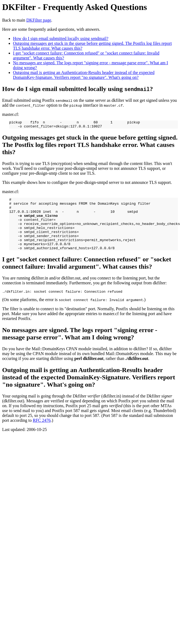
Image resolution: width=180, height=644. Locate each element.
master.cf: (90, 199)
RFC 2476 (42, 433)
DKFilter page (39, 20)
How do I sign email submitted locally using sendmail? (61, 38)
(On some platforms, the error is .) (90, 301)
